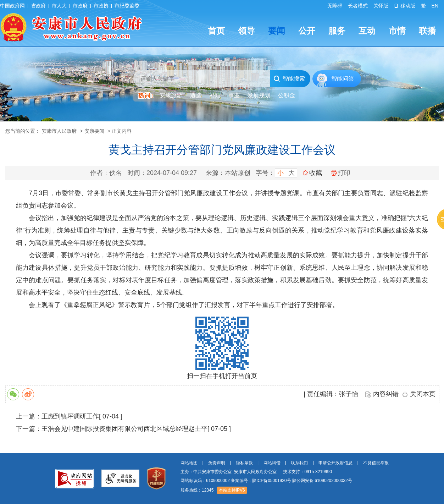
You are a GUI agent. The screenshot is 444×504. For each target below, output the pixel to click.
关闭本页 (423, 394)
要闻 (277, 31)
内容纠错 (386, 394)
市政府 (80, 6)
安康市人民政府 (59, 131)
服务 (337, 31)
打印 (341, 173)
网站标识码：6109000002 (266, 481)
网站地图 (189, 463)
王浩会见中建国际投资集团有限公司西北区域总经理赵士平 (124, 429)
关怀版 (381, 6)
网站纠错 (272, 463)
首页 (216, 31)
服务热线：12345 (197, 490)
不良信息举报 (376, 463)
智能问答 (343, 79)
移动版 (405, 6)
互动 (367, 31)
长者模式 (358, 6)
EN (435, 6)
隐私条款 (244, 463)
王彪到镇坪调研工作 (70, 416)
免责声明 (217, 463)
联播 (427, 31)
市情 (397, 31)
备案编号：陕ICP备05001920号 (261, 481)
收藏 (316, 173)
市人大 (59, 6)
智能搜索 (289, 79)
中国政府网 (12, 6)
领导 (246, 31)
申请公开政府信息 (335, 463)
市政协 (101, 6)
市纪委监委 (127, 6)
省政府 (38, 6)
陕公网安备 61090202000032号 (322, 481)
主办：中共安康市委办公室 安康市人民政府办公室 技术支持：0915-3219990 (256, 472)
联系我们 (299, 463)
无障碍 (335, 6)
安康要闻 (94, 131)
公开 (307, 31)
